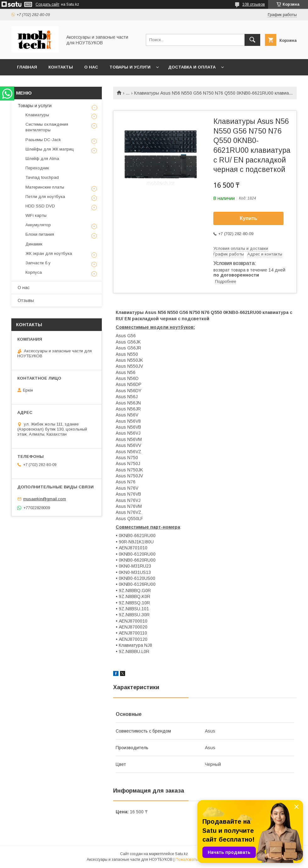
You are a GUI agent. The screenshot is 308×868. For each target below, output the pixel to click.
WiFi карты (36, 215)
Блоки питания (40, 234)
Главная (27, 67)
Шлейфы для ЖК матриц (50, 149)
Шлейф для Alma (42, 159)
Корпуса (34, 272)
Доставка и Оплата (192, 67)
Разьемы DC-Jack (43, 140)
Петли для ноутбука (45, 197)
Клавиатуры (37, 115)
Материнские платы (45, 187)
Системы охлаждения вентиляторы (47, 127)
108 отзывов (254, 4)
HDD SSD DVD (40, 206)
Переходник (37, 168)
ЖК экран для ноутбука (49, 253)
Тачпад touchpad (42, 177)
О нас (91, 67)
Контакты (61, 67)
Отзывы (26, 300)
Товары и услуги (130, 67)
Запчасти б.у (38, 263)
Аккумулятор (38, 225)
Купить (249, 218)
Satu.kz (181, 854)
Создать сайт (47, 4)
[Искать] (252, 40)
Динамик (34, 244)
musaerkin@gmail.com (45, 499)
